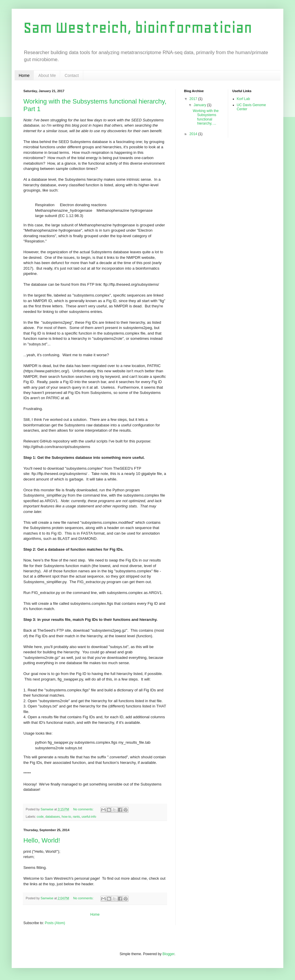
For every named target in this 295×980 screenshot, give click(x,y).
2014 (194, 134)
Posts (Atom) (55, 923)
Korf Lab (243, 99)
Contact (72, 75)
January (200, 105)
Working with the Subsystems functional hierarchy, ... (206, 117)
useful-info (89, 817)
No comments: (84, 809)
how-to (66, 817)
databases (53, 817)
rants (77, 817)
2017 (194, 99)
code (40, 817)
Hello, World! (42, 840)
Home (24, 75)
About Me (47, 75)
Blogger (168, 954)
